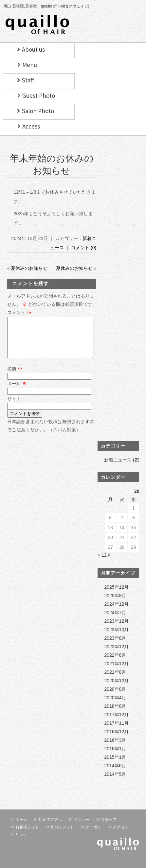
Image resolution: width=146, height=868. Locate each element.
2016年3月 (115, 748)
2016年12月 (116, 739)
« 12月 (104, 563)
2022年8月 (115, 663)
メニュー (82, 827)
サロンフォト (62, 835)
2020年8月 (115, 697)
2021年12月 (116, 671)
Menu (30, 65)
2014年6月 (115, 773)
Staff (28, 80)
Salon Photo (38, 111)
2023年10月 (116, 637)
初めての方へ (50, 827)
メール (17, 391)
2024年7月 (115, 620)
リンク (21, 842)
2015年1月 (115, 765)
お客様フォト (27, 835)
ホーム (21, 827)
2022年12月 (116, 654)
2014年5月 (115, 782)
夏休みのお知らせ (29, 268)
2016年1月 (115, 756)
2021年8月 (115, 680)
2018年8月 (115, 714)
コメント (19, 312)
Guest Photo (39, 95)
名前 (15, 376)
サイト (14, 407)
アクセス (120, 835)
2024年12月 (116, 612)
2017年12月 (116, 722)
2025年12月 (116, 595)
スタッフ (109, 827)
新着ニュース (118, 468)
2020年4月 (115, 705)
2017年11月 (116, 731)
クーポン (93, 835)
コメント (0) (84, 248)
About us (33, 49)
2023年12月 (116, 629)
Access (31, 126)
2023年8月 (115, 646)
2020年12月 (116, 688)
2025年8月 (115, 603)
